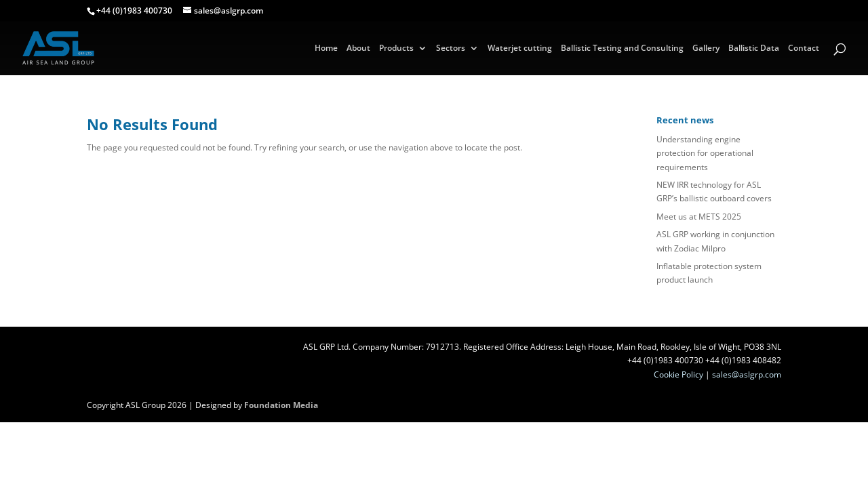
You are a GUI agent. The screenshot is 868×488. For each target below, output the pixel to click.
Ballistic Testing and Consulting (622, 48)
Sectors (451, 48)
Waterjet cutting (520, 48)
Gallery (706, 48)
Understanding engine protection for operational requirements (705, 153)
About (358, 48)
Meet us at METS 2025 (699, 217)
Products (396, 48)
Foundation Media (281, 405)
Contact (804, 48)
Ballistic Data (754, 48)
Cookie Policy (678, 374)
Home (326, 48)
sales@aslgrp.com (747, 374)
